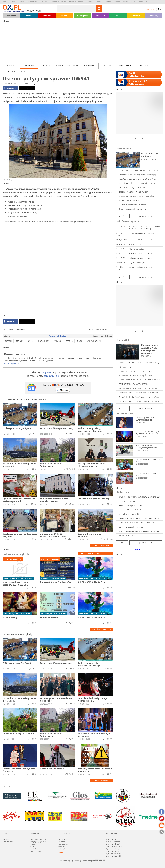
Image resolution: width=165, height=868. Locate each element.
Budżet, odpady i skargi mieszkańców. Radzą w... (139, 170)
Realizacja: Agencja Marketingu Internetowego (83, 861)
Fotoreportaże (90, 66)
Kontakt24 (47, 16)
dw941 (31, 341)
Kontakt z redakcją (9, 842)
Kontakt (33, 849)
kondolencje (143, 66)
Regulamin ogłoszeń (113, 844)
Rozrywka (136, 16)
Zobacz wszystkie (101, 546)
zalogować (46, 372)
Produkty (34, 844)
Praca (118, 16)
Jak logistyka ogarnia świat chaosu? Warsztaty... (139, 388)
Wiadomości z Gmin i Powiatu (68, 66)
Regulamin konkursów (113, 854)
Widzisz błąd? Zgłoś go (58, 336)
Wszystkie (11, 66)
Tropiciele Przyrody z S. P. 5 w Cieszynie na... (138, 371)
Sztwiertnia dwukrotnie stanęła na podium (137, 196)
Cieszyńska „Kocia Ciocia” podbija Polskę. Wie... (139, 397)
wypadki (57, 341)
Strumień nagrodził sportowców (132, 209)
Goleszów (54, 2)
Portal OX (139, 550)
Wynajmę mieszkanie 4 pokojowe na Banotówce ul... (139, 531)
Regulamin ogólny (112, 839)
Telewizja (65, 16)
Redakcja (6, 839)
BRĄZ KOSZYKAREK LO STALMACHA (134, 384)
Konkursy (154, 16)
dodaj (90, 554)
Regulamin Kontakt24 (113, 856)
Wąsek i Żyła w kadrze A (129, 200)
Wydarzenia (26, 72)
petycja (20, 341)
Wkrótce (29, 16)
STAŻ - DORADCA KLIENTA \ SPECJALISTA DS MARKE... (137, 523)
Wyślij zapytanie (36, 851)
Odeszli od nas (125, 66)
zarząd (69, 341)
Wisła (133, 2)
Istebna (72, 2)
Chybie (13, 2)
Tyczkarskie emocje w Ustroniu (132, 188)
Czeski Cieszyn (32, 2)
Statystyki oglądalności (38, 842)
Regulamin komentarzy (114, 846)
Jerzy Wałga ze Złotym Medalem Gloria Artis (137, 179)
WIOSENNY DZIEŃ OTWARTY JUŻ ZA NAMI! (137, 375)
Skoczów (108, 2)
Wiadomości (11, 16)
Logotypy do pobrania (38, 839)
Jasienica (81, 2)
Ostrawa (99, 2)
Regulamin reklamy (112, 851)
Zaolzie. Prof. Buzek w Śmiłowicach (133, 192)
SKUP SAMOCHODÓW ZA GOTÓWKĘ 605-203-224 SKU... (139, 497)
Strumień (117, 2)
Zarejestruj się (51, 376)
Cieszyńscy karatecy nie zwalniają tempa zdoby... (140, 401)
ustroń (8, 341)
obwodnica (44, 341)
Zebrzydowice (143, 2)
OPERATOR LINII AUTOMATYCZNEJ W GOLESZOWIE (140, 518)
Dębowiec (44, 2)
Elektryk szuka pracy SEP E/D (131, 505)
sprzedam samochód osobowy (132, 527)
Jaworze (90, 2)
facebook (10, 88)
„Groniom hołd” (125, 367)
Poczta (61, 853)
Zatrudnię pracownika (128, 536)
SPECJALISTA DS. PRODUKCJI (131, 510)
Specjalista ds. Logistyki (129, 514)
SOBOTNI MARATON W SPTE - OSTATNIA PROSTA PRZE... (140, 380)
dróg (80, 341)
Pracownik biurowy (127, 501)
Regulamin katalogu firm (114, 849)
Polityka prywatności (113, 842)
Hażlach (63, 2)
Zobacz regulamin (12, 364)
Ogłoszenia (100, 16)
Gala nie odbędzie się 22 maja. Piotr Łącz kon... (139, 183)
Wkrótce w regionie (17, 554)
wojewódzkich (94, 341)
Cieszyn (22, 2)
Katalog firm (83, 16)
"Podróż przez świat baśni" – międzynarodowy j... (140, 363)
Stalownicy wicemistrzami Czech (132, 205)
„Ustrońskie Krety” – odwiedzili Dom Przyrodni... (139, 393)
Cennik (33, 846)
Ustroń (125, 2)
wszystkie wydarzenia (101, 629)
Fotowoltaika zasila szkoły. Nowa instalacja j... (138, 175)
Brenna (5, 2)
